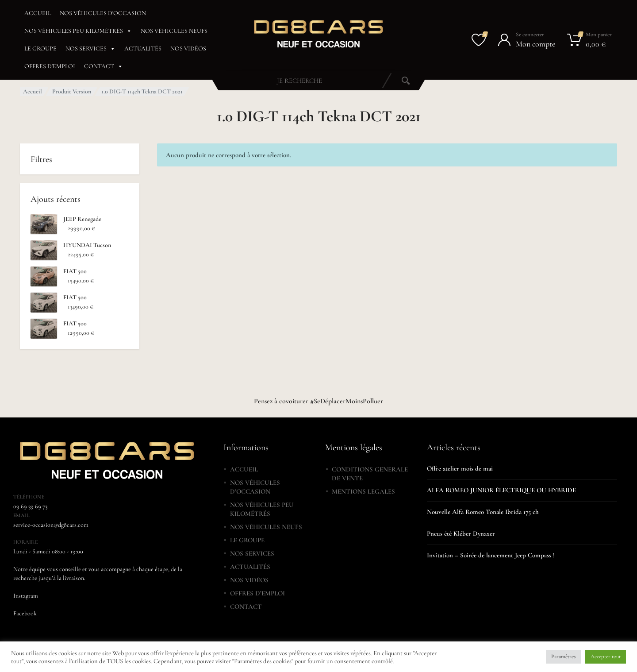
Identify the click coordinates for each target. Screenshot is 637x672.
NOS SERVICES (90, 49)
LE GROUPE (40, 48)
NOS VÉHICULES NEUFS (174, 31)
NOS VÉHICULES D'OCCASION (103, 13)
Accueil (33, 91)
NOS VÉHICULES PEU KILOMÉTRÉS (78, 31)
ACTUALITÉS (143, 48)
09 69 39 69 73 (30, 506)
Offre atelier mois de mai (460, 468)
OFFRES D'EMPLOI (50, 66)
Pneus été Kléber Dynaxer (461, 533)
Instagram (26, 596)
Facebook (25, 613)
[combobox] (299, 81)
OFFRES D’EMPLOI (257, 593)
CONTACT (104, 66)
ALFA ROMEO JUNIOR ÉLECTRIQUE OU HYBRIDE (501, 490)
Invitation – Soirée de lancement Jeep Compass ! (491, 555)
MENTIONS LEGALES (363, 491)
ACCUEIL (38, 13)
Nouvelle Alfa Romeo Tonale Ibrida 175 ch (483, 512)
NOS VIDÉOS (188, 48)
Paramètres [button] (563, 657)
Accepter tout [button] (606, 657)
